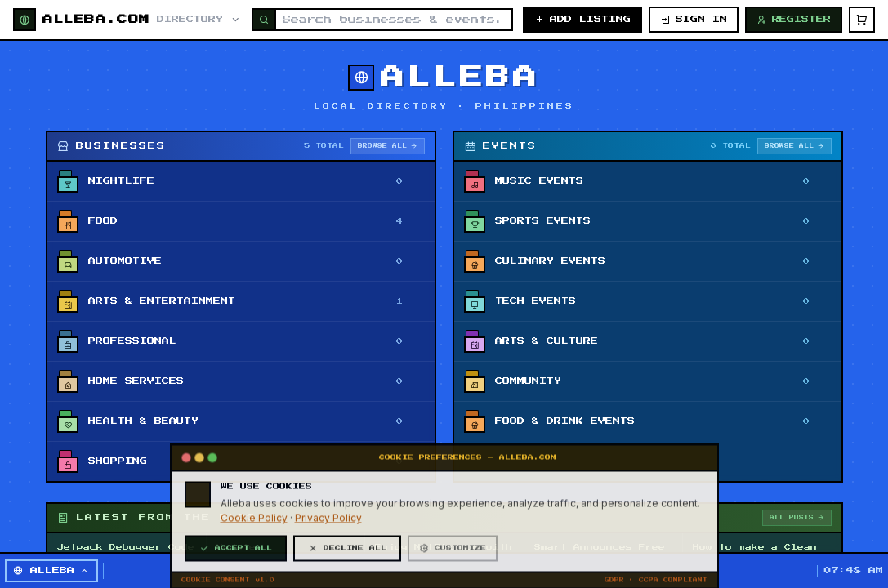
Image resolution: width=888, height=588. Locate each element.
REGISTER (794, 20)
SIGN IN (694, 20)
